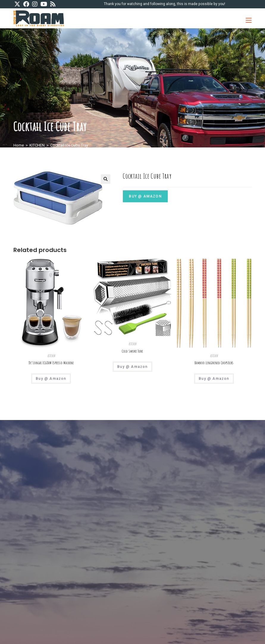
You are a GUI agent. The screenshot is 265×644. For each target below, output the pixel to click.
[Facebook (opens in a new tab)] (26, 4)
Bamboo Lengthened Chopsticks (214, 363)
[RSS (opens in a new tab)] (53, 4)
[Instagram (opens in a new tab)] (35, 4)
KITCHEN (37, 145)
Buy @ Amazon (145, 196)
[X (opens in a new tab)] (18, 4)
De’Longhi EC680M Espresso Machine (51, 363)
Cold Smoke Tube (132, 351)
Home (19, 145)
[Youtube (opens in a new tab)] (44, 4)
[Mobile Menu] (246, 18)
